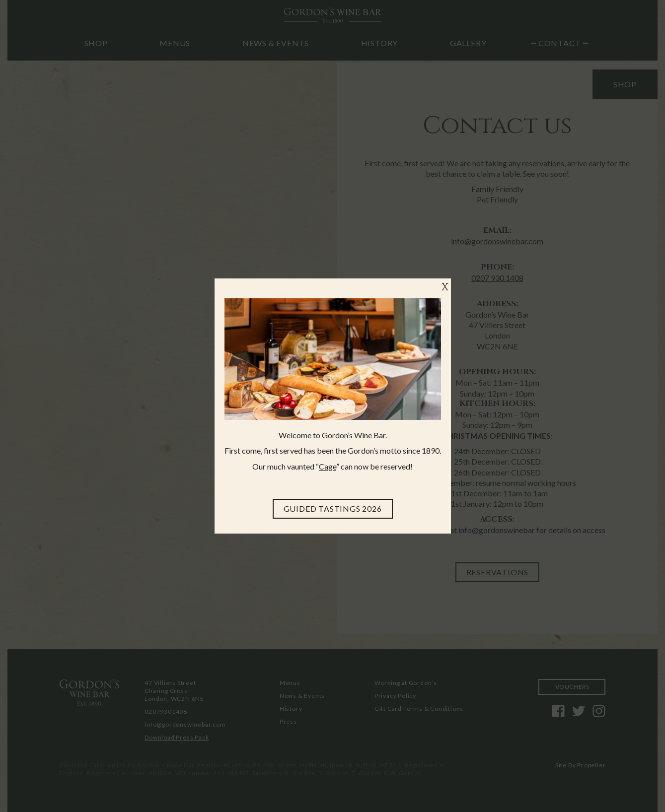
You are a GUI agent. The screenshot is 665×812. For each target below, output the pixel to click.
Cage (328, 466)
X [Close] (445, 288)
